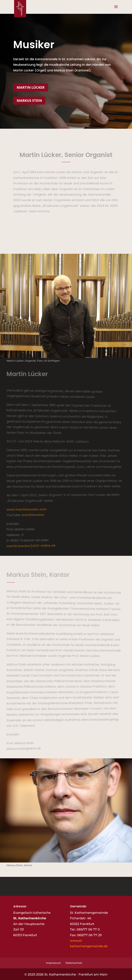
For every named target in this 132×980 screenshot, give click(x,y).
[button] (116, 9)
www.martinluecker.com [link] (26, 509)
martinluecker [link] (33, 515)
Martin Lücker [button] (31, 87)
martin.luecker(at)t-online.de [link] (31, 545)
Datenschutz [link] (74, 963)
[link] (20, 8)
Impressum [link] (53, 963)
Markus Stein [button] (29, 100)
